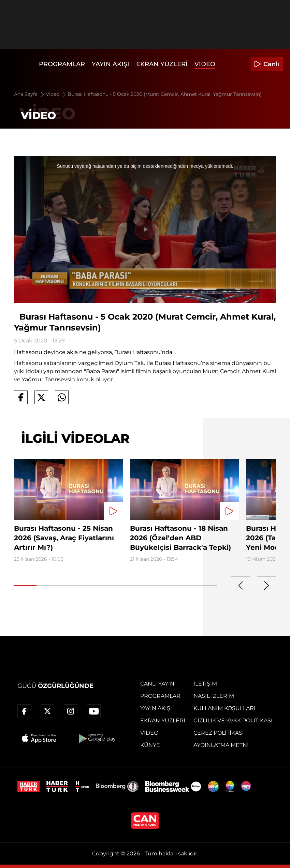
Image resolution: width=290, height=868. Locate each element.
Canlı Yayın (157, 684)
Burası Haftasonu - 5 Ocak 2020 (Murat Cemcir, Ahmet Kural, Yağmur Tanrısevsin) (165, 94)
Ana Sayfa (30, 94)
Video (205, 64)
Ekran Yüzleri (162, 64)
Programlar (62, 64)
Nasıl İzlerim (214, 696)
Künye (150, 745)
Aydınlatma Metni (221, 745)
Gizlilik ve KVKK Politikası (233, 720)
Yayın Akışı (111, 64)
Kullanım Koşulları (224, 708)
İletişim (205, 684)
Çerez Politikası (219, 733)
